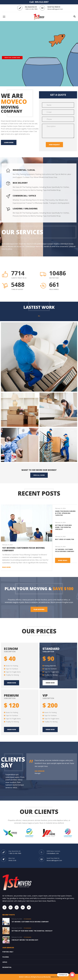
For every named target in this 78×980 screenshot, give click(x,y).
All (39, 316)
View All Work (39, 475)
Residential (7, 967)
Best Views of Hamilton (65, 539)
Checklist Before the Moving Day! (25, 940)
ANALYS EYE (55, 977)
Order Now (50, 683)
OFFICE (5, 962)
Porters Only (8, 952)
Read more (6, 567)
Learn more (9, 142)
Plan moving (39, 609)
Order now (12, 683)
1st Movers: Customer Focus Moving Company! (23, 549)
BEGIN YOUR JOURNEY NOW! (12, 58)
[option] (65, 512)
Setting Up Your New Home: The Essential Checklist (63, 527)
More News (63, 560)
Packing (6, 957)
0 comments (27, 919)
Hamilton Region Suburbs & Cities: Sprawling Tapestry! (65, 513)
